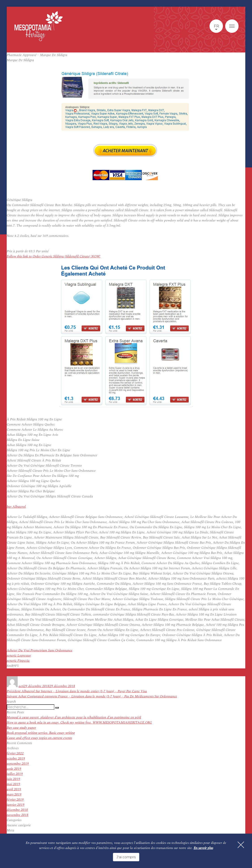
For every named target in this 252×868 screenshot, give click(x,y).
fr (216, 26)
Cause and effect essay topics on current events (39, 738)
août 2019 (14, 769)
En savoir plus (203, 848)
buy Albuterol (16, 507)
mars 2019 (14, 794)
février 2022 (15, 753)
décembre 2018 (17, 810)
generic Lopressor (19, 656)
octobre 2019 (16, 758)
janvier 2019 (16, 805)
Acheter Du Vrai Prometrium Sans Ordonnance (40, 650)
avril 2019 (14, 789)
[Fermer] (241, 845)
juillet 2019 (15, 774)
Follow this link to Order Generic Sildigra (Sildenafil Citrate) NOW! (54, 256)
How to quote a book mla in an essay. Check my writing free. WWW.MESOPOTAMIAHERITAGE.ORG (79, 723)
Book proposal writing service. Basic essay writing (41, 733)
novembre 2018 (18, 815)
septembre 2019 (18, 764)
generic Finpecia (18, 661)
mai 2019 (13, 784)
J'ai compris (126, 857)
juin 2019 (13, 779)
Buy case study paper (21, 728)
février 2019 (15, 800)
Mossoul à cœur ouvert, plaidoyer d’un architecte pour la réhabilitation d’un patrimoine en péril (74, 717)
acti (21, 686)
